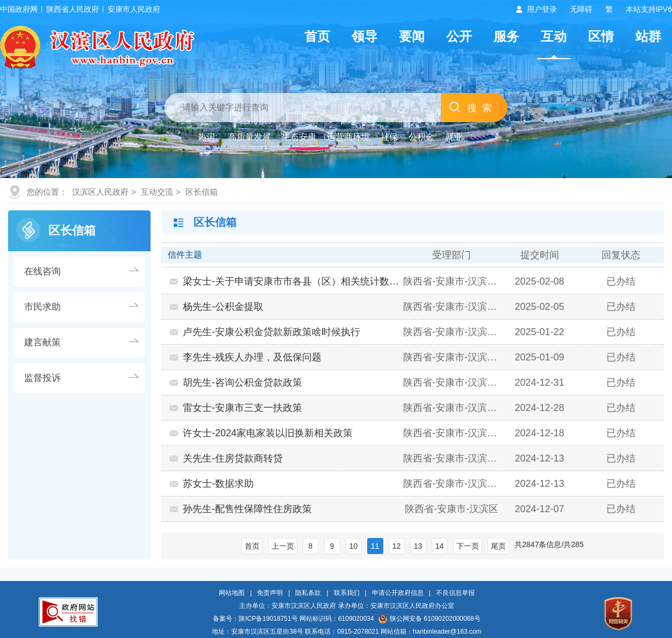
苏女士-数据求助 (218, 484)
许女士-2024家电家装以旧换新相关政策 (268, 433)
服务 (506, 36)
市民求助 (42, 307)
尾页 (498, 546)
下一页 (468, 546)
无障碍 (581, 9)
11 (375, 546)
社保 (389, 137)
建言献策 (42, 342)
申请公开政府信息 (398, 593)
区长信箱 (202, 192)
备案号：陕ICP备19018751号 (255, 619)
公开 (459, 36)
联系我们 (347, 593)
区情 (601, 36)
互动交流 (157, 192)
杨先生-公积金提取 (223, 307)
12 (397, 546)
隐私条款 (308, 593)
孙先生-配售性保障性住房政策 (247, 509)
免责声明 (270, 593)
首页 (317, 36)
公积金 (421, 137)
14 (440, 546)
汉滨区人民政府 (100, 192)
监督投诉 (42, 378)
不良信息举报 (455, 593)
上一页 (283, 546)
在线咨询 (42, 271)
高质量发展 (249, 137)
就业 (454, 137)
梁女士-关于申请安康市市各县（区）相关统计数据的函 (292, 281)
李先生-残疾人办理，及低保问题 (252, 357)
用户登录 (542, 9)
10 (354, 546)
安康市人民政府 (134, 9)
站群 (648, 36)
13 (418, 546)
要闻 (412, 36)
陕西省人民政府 (73, 9)
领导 (364, 36)
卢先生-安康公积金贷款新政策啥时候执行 (271, 332)
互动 (554, 36)
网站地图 (232, 593)
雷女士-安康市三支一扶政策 (242, 408)
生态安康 (299, 137)
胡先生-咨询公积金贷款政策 (242, 382)
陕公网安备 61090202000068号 (430, 619)
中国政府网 (19, 9)
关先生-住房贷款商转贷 (233, 458)
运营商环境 (348, 137)
